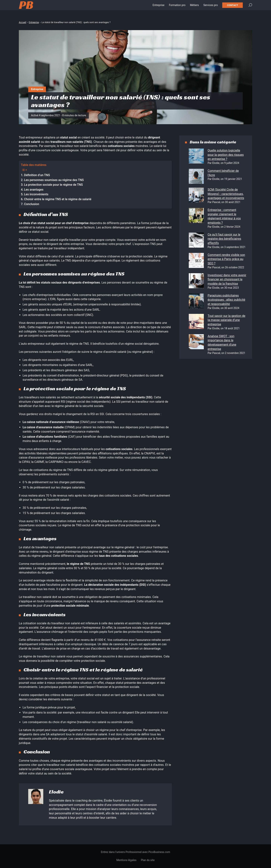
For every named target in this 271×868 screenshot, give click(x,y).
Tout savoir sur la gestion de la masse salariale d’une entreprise (226, 320)
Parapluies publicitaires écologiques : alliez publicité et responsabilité (226, 300)
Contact (233, 8)
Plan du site (148, 860)
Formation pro (177, 8)
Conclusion (32, 204)
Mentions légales (126, 860)
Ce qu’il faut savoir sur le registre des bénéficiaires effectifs (224, 239)
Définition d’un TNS (37, 175)
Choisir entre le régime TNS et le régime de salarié (58, 199)
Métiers (194, 8)
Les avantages (34, 190)
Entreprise (159, 8)
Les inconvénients (36, 194)
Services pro (210, 8)
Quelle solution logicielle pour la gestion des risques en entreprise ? (226, 155)
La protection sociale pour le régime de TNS (53, 185)
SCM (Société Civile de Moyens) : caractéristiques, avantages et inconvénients (226, 194)
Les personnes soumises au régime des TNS (54, 180)
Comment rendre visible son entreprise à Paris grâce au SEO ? (226, 259)
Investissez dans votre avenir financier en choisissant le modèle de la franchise (227, 279)
